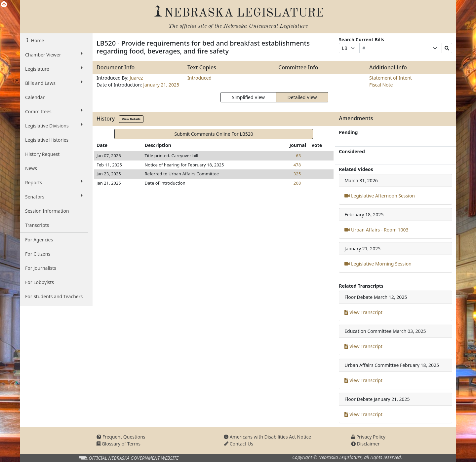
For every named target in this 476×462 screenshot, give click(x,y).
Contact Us (238, 444)
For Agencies (39, 240)
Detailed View (302, 97)
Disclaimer (365, 444)
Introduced (199, 78)
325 (297, 174)
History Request (42, 154)
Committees (54, 111)
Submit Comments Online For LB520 (214, 134)
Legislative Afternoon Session (380, 196)
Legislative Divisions (54, 125)
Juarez (136, 78)
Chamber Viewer (54, 54)
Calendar (35, 97)
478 (297, 165)
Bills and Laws (54, 83)
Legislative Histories (47, 140)
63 (298, 156)
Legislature (54, 69)
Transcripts (37, 225)
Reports (54, 182)
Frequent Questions (121, 437)
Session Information (47, 211)
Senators (54, 196)
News (31, 168)
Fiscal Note (381, 85)
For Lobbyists (40, 282)
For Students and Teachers (54, 296)
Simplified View (248, 97)
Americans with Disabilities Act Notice (267, 437)
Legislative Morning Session (378, 264)
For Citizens (38, 254)
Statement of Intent (391, 78)
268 (297, 183)
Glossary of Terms (119, 444)
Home (37, 40)
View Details (131, 119)
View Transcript (363, 312)
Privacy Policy (368, 437)
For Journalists (41, 268)
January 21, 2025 (161, 85)
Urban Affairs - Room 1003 (376, 230)
